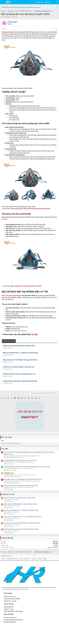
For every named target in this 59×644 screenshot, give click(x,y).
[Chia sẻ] (54, 29)
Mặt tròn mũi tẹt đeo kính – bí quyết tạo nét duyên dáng (20, 353)
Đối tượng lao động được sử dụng (13, 458)
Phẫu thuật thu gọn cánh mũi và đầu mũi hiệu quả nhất (21, 529)
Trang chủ (40, 559)
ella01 (6, 348)
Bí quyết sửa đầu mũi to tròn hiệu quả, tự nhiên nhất (20, 460)
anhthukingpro (6, 17)
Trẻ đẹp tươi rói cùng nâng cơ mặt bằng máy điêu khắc (20, 381)
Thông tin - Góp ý (9, 609)
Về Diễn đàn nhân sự (10, 597)
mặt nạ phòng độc (15, 295)
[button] (3, 2)
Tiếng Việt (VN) (6, 556)
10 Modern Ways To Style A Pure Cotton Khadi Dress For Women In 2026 (27, 467)
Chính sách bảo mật (25, 559)
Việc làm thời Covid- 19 (10, 618)
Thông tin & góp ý (9, 464)
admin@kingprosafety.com (19, 331)
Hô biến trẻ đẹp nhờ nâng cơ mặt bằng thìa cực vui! (19, 374)
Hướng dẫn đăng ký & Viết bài (12, 599)
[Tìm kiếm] (57, 2)
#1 (56, 29)
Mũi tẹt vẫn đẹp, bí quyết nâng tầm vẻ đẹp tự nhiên (19, 346)
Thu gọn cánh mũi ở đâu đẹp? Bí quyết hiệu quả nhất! (21, 486)
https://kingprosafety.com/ (20, 327)
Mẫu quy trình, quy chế (10, 470)
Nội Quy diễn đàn (9, 607)
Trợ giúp (34, 559)
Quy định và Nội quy (12, 559)
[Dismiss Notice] (56, 7)
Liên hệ (3, 559)
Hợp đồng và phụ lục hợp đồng (12, 477)
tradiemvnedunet (53, 547)
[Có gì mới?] (53, 2)
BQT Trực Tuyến (6, 437)
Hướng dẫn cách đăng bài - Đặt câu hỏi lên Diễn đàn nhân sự (21, 7)
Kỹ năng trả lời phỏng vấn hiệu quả (13, 620)
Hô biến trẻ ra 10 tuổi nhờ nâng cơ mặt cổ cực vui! (19, 367)
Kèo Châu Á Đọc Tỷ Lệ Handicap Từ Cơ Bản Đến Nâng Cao (23, 479)
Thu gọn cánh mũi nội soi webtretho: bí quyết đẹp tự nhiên (22, 523)
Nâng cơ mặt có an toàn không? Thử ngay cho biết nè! (20, 360)
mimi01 (6, 362)
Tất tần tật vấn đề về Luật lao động (13, 611)
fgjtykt (9, 473)
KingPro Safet (16, 297)
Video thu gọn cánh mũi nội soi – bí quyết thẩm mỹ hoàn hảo (23, 517)
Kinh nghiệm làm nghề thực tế (12, 483)
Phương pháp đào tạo (10, 622)
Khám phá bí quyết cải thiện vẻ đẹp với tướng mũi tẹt (20, 504)
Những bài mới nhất (8, 494)
